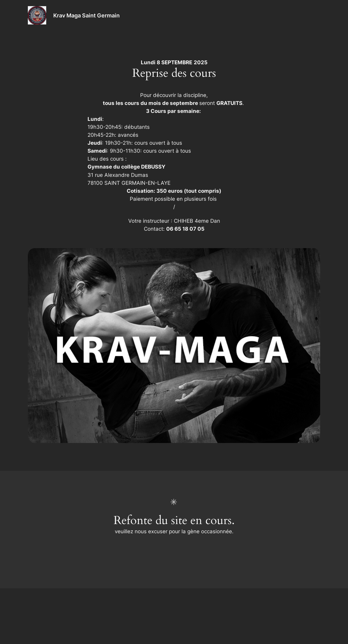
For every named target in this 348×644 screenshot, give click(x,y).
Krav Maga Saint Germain (86, 15)
